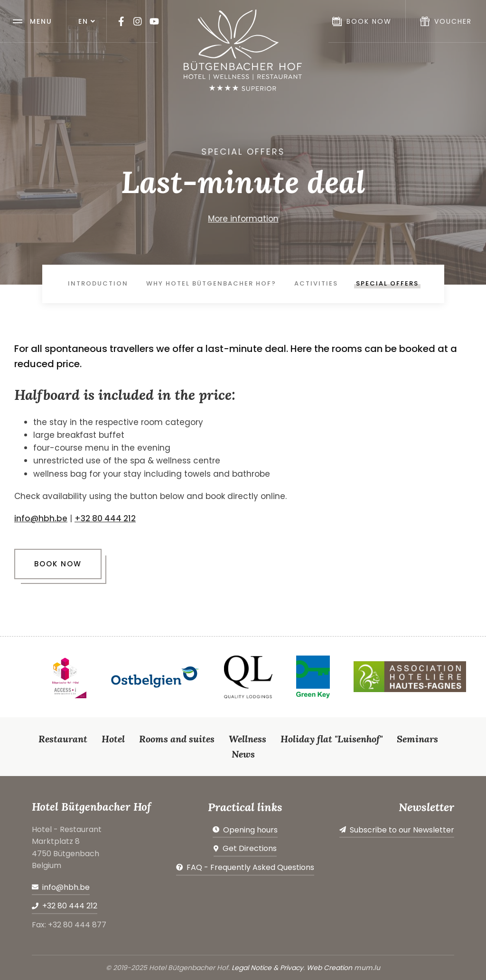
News (243, 754)
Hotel (113, 739)
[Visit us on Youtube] (154, 21)
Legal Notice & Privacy (267, 968)
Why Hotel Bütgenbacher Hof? (211, 283)
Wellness (248, 739)
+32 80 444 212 (105, 518)
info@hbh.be (41, 518)
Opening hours (250, 830)
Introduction (98, 283)
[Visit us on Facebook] (121, 21)
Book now (58, 564)
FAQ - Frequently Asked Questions (250, 867)
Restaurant (63, 739)
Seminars (417, 739)
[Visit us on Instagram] (138, 21)
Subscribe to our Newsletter (402, 830)
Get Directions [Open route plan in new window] (250, 848)
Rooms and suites (177, 739)
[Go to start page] (243, 50)
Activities (316, 283)
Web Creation (329, 968)
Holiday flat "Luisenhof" (332, 739)
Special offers (387, 283)
